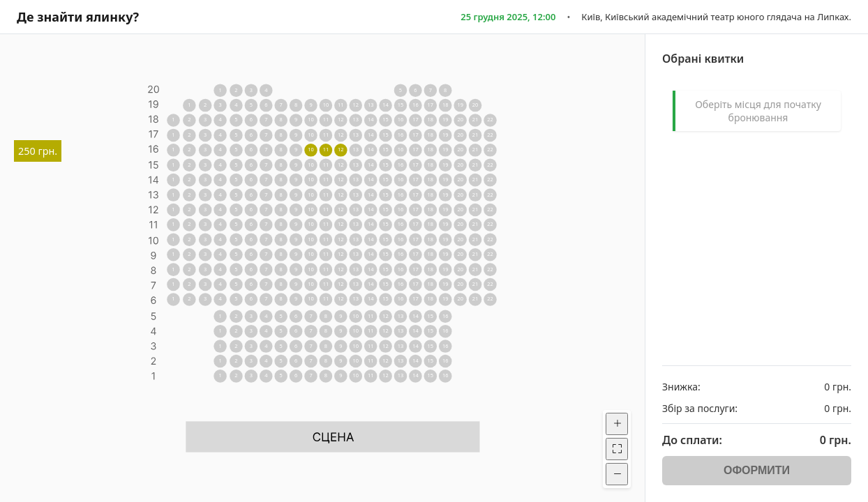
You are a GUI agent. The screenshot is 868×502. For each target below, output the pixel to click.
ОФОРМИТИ (757, 470)
